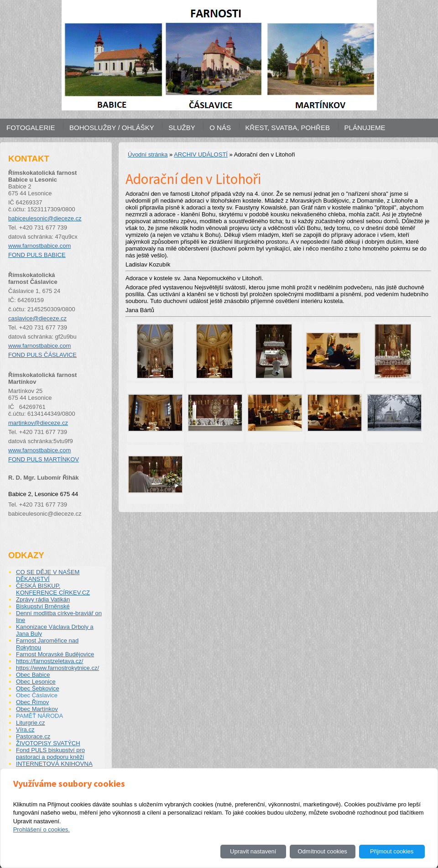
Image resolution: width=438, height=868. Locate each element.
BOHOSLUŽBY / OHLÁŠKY (112, 128)
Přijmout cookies (392, 851)
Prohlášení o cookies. (42, 829)
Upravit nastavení (253, 851)
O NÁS (220, 128)
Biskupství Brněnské (43, 606)
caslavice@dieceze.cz (37, 318)
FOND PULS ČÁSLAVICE (42, 355)
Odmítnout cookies (322, 851)
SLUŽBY (182, 128)
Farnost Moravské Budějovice (55, 654)
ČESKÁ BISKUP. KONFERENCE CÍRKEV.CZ (53, 589)
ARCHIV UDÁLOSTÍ (201, 154)
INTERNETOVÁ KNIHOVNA (54, 764)
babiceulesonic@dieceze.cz (45, 218)
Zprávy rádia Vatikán (43, 599)
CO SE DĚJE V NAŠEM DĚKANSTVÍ (48, 575)
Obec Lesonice (36, 682)
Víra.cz (25, 729)
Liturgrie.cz (31, 723)
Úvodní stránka (148, 154)
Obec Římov (32, 702)
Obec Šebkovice (38, 688)
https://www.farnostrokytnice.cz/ (57, 668)
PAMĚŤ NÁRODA (39, 716)
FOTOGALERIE (31, 128)
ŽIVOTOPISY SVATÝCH (48, 743)
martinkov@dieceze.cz (38, 423)
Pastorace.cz (33, 736)
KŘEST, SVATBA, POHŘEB (288, 128)
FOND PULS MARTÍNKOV (44, 459)
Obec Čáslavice (37, 695)
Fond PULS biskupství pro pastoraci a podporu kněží (50, 753)
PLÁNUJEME (365, 128)
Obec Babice (33, 675)
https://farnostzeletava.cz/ (50, 661)
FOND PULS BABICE (37, 255)
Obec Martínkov (37, 709)
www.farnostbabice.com (39, 246)
